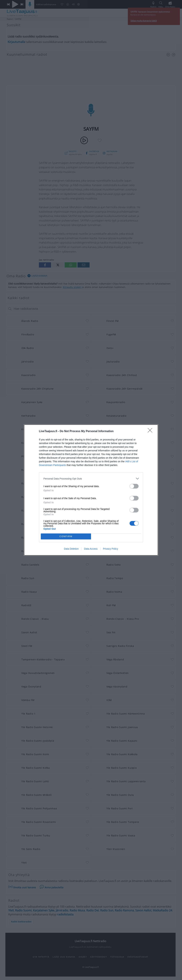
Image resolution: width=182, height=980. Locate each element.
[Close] (151, 431)
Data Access (91, 549)
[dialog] (91, 490)
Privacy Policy (111, 549)
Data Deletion (71, 549)
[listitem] (91, 479)
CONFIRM (66, 537)
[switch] (134, 486)
